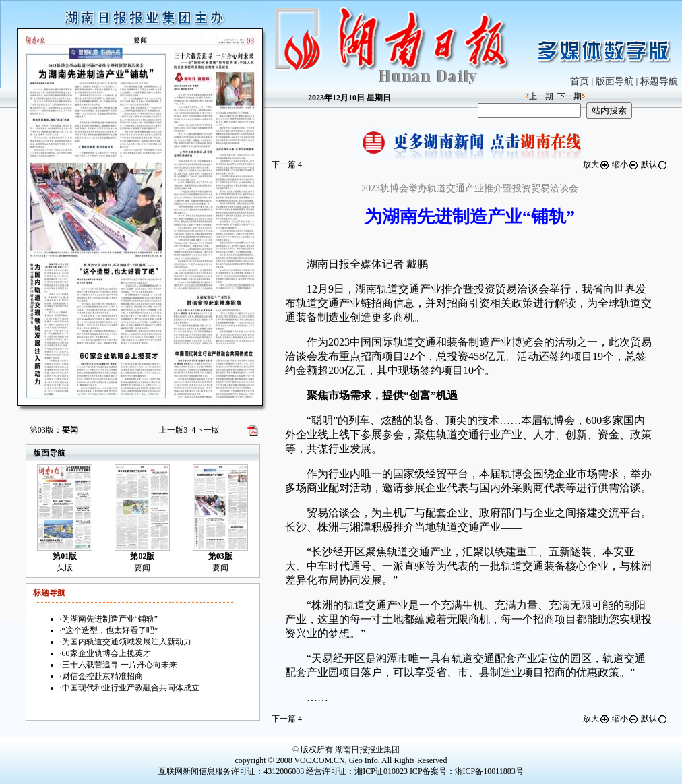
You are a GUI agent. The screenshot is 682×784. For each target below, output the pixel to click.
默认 (654, 164)
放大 (596, 164)
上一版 (173, 430)
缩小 (625, 164)
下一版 (206, 430)
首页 (580, 81)
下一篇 (287, 164)
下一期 (569, 96)
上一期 (541, 96)
